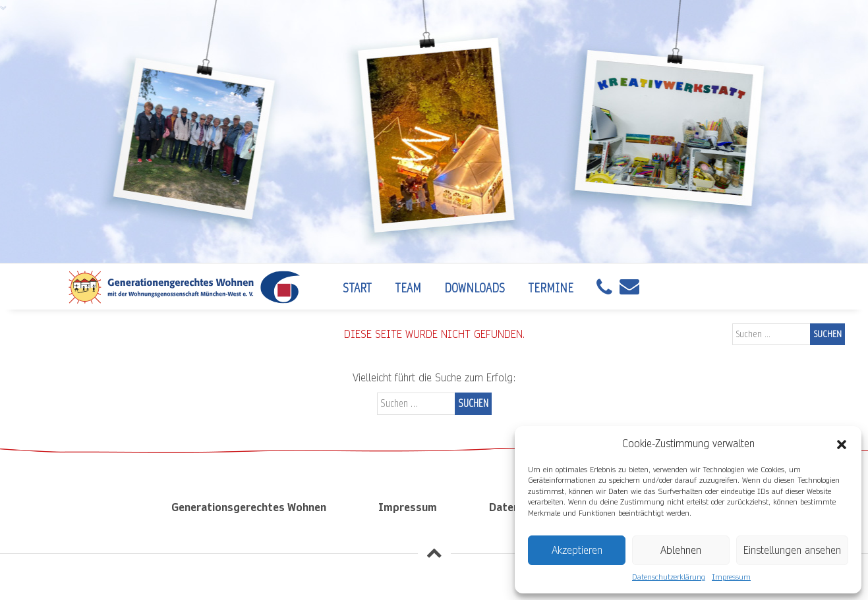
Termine (551, 288)
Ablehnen (681, 550)
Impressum (731, 577)
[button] (842, 444)
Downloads (475, 288)
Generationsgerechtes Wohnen (249, 507)
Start (357, 288)
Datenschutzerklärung (669, 577)
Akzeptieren (577, 550)
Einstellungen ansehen (792, 550)
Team (408, 288)
